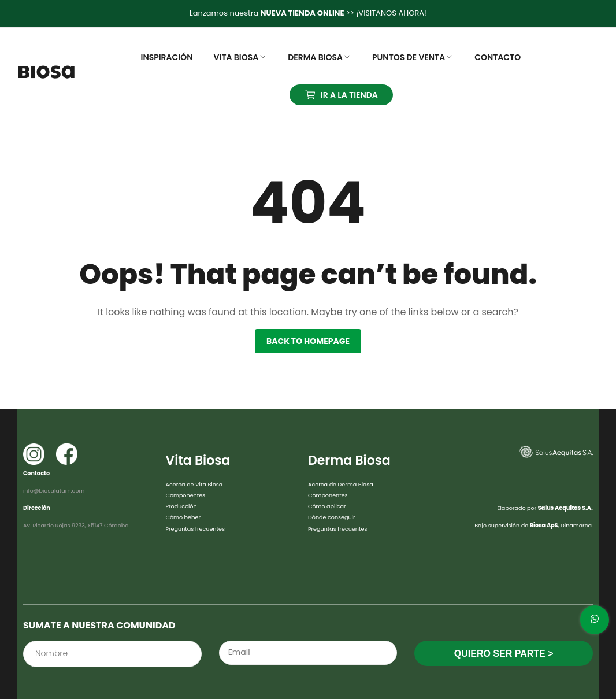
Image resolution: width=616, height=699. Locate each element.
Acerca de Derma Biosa (341, 484)
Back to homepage (308, 341)
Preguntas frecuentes (195, 529)
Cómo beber (183, 517)
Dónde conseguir (332, 517)
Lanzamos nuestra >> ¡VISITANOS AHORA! (308, 13)
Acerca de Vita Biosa (194, 484)
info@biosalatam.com (54, 491)
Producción (181, 506)
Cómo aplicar (327, 506)
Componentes (186, 495)
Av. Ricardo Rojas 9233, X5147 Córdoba (76, 525)
